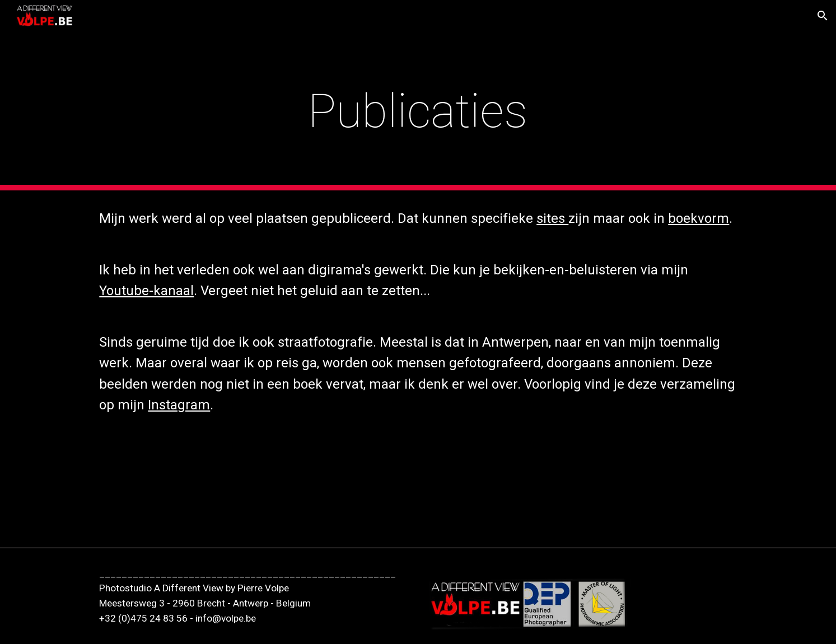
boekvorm (699, 218)
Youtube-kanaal (146, 291)
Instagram (179, 405)
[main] (418, 111)
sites (552, 218)
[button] (823, 16)
